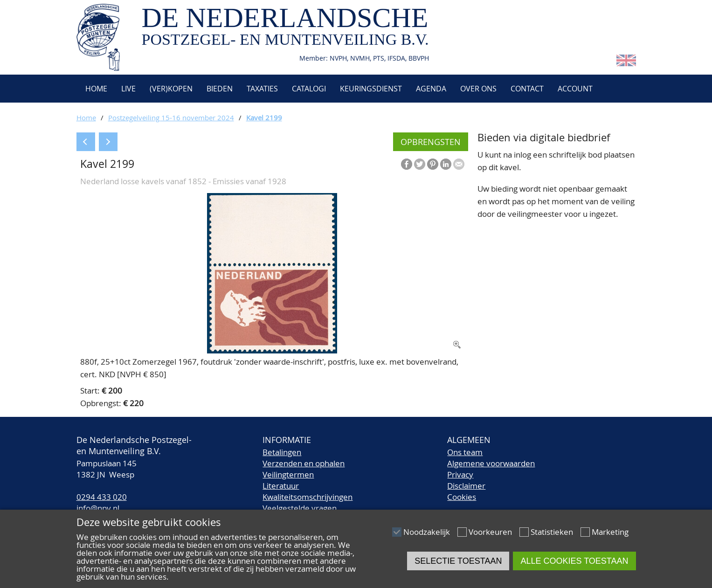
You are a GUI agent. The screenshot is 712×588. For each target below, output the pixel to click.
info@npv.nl (98, 508)
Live (128, 89)
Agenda (431, 89)
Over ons (478, 89)
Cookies (462, 497)
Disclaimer (466, 486)
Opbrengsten (431, 142)
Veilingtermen (288, 474)
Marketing (610, 532)
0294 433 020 (102, 497)
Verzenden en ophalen (304, 463)
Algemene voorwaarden (491, 463)
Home (95, 89)
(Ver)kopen (171, 89)
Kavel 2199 (264, 118)
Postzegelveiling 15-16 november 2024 (171, 118)
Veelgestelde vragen (300, 508)
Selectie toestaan (458, 561)
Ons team (465, 452)
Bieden (220, 89)
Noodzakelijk (427, 532)
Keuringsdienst (371, 89)
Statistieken (552, 532)
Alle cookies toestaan (574, 561)
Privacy (460, 474)
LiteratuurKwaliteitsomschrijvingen (308, 491)
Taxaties (262, 89)
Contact (527, 89)
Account (575, 89)
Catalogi (309, 89)
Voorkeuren (490, 532)
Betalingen (282, 452)
